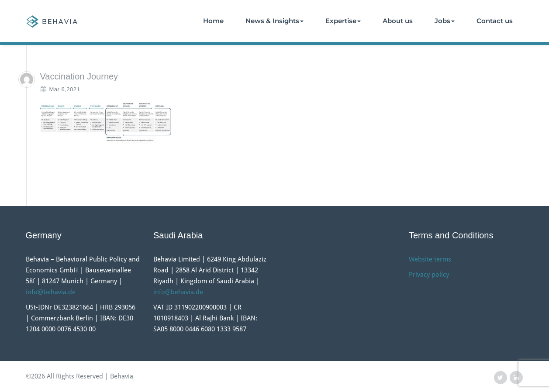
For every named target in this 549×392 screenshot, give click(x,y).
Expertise (343, 21)
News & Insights (274, 21)
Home (213, 21)
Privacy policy (429, 275)
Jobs (445, 21)
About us (398, 21)
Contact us (495, 21)
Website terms (430, 259)
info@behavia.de (51, 292)
